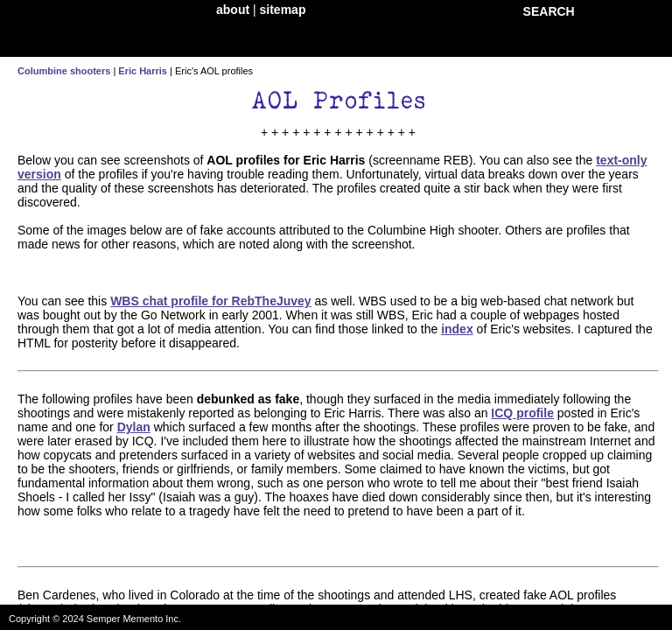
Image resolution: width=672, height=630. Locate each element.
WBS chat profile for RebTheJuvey (210, 301)
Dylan (134, 427)
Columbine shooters (64, 71)
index (457, 329)
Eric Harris (143, 71)
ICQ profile (522, 413)
